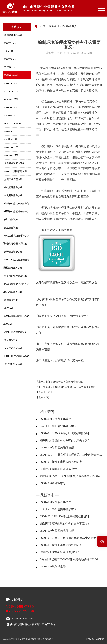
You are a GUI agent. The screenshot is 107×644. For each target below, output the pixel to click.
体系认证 (54, 26)
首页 (43, 26)
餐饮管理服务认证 (13, 188)
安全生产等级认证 (13, 348)
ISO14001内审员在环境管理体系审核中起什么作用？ (71, 455)
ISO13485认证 (11, 107)
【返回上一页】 (44, 392)
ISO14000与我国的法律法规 (68, 382)
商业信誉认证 (11, 220)
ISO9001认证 (10, 43)
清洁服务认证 (11, 300)
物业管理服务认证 (13, 268)
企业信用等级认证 (13, 364)
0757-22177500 (20, 611)
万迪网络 (100, 639)
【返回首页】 (43, 397)
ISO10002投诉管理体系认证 (16, 357)
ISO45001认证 (11, 83)
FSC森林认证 (11, 139)
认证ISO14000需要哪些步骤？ (59, 426)
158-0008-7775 (20, 606)
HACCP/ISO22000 (13, 123)
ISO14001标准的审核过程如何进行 (61, 462)
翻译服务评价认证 (13, 252)
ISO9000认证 (10, 59)
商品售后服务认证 (13, 292)
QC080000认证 (11, 99)
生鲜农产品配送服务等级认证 (16, 213)
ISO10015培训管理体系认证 (16, 317)
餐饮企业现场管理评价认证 (16, 237)
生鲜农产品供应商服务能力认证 (16, 205)
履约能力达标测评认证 (16, 332)
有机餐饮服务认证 (13, 196)
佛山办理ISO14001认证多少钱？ (60, 469)
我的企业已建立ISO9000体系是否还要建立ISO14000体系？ (71, 476)
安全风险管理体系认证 (16, 244)
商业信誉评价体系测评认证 (16, 285)
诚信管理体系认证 (13, 35)
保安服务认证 (11, 340)
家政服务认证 (11, 228)
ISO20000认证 (11, 147)
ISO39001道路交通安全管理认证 (16, 261)
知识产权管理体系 (13, 179)
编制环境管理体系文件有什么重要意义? (65, 440)
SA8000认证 (10, 115)
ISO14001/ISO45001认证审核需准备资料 (74, 387)
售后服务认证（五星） (16, 163)
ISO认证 (8, 324)
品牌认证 (9, 308)
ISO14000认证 (11, 75)
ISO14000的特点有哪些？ (56, 419)
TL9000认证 (10, 67)
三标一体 (9, 51)
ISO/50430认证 (11, 155)
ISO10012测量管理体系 (16, 171)
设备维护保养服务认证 (16, 276)
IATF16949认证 (12, 91)
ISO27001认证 (11, 131)
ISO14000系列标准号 (53, 483)
